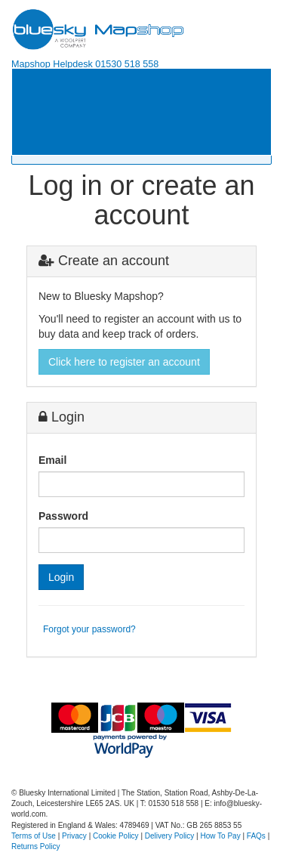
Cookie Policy (116, 836)
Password (63, 516)
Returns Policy (35, 846)
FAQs (256, 836)
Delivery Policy (170, 836)
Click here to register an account (124, 362)
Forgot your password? (89, 629)
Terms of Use (34, 836)
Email (52, 460)
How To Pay (221, 836)
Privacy (74, 836)
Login (61, 577)
